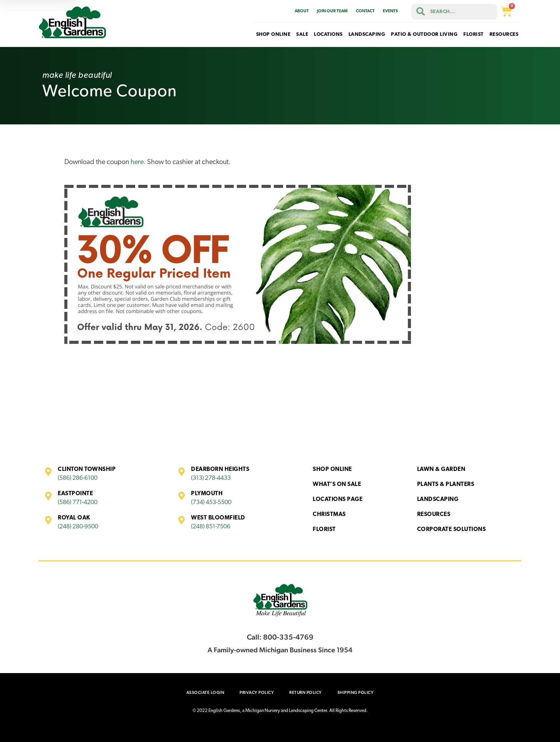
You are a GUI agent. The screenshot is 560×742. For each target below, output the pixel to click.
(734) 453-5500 (211, 502)
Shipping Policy (356, 693)
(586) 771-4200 (78, 502)
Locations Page (338, 500)
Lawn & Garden (441, 470)
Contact (365, 11)
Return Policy (306, 693)
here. (138, 162)
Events (390, 11)
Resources (434, 515)
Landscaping (438, 500)
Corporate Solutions (452, 530)
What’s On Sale (337, 485)
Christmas (329, 515)
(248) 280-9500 (78, 527)
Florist (324, 530)
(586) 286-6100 (78, 478)
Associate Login (205, 693)
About (302, 11)
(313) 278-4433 (211, 478)
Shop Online (332, 470)
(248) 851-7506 (211, 527)
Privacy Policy (257, 693)
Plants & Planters (446, 485)
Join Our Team (332, 11)
